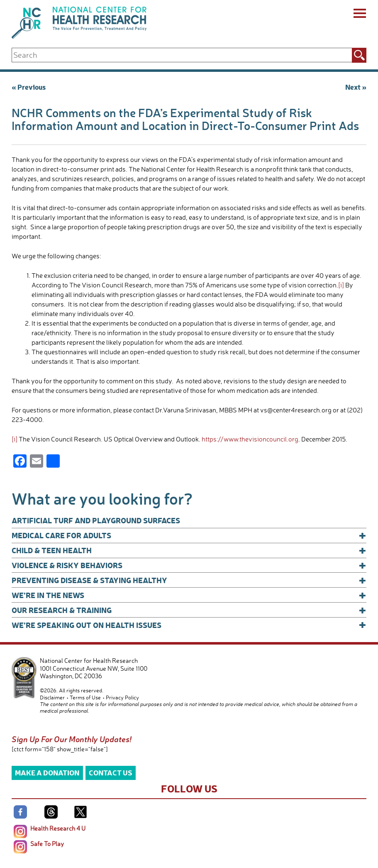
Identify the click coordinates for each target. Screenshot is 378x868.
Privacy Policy (122, 697)
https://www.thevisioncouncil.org (250, 439)
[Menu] (359, 15)
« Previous (29, 87)
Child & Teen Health (189, 550)
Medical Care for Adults (189, 535)
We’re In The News (189, 595)
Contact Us (111, 772)
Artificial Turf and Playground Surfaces (96, 520)
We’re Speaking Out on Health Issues (189, 625)
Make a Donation (47, 772)
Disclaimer (52, 697)
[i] (341, 285)
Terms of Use (85, 697)
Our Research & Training (189, 610)
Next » (356, 87)
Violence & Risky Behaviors (189, 565)
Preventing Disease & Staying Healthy (189, 580)
